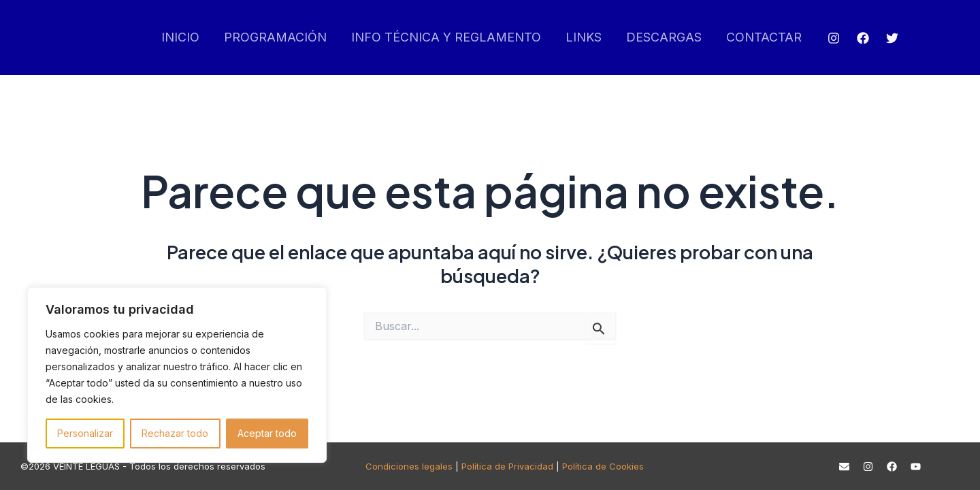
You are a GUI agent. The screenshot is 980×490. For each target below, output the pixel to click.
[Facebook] (863, 38)
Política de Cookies (603, 466)
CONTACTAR (764, 37)
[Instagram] (834, 38)
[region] (177, 375)
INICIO (180, 37)
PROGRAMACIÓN (275, 37)
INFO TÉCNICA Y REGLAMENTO (446, 37)
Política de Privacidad (507, 466)
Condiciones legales (409, 466)
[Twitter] (892, 38)
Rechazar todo (175, 433)
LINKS (584, 37)
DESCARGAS (664, 37)
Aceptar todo (267, 433)
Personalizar (85, 433)
